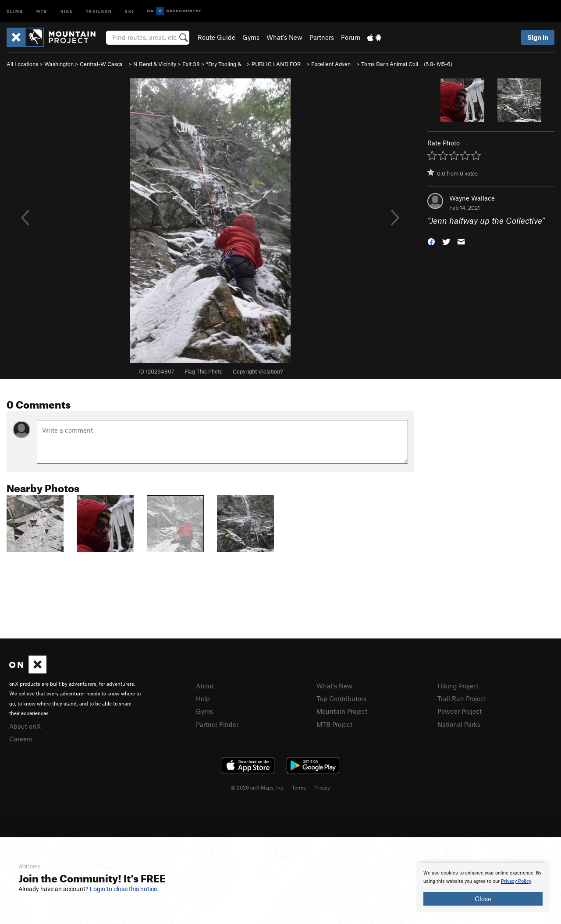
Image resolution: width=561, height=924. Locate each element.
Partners (322, 37)
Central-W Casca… (103, 64)
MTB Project (334, 724)
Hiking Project (458, 686)
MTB (42, 11)
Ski (130, 11)
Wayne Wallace (472, 198)
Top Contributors (341, 698)
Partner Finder (217, 724)
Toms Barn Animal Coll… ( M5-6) (407, 64)
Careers (21, 739)
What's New (284, 37)
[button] (431, 241)
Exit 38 (191, 64)
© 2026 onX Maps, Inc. (258, 787)
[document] (483, 887)
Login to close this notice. (124, 889)
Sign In (538, 37)
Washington (59, 64)
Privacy (322, 787)
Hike (67, 11)
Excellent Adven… (333, 64)
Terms (299, 787)
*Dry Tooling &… (226, 64)
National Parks (459, 724)
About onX (25, 726)
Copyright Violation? (258, 371)
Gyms (251, 37)
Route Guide (217, 37)
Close (483, 899)
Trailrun (99, 11)
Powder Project (460, 711)
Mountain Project (342, 711)
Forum (351, 37)
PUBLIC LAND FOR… (278, 64)
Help (203, 698)
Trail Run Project (462, 698)
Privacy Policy (516, 881)
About (205, 686)
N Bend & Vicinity (155, 64)
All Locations (22, 64)
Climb (15, 11)
